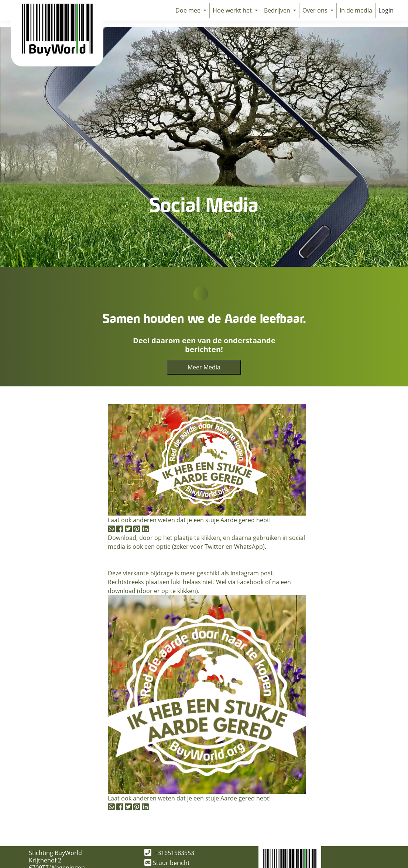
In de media (356, 10)
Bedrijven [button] (278, 10)
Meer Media (204, 367)
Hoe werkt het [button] (233, 10)
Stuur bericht (167, 863)
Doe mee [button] (189, 10)
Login (386, 10)
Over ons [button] (316, 10)
